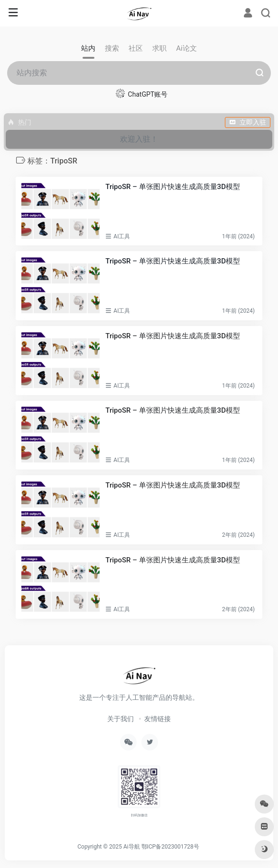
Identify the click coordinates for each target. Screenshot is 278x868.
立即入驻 (248, 122)
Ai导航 (132, 847)
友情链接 (158, 719)
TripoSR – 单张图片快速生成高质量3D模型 (173, 336)
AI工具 (122, 236)
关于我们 (120, 719)
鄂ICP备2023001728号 (170, 847)
